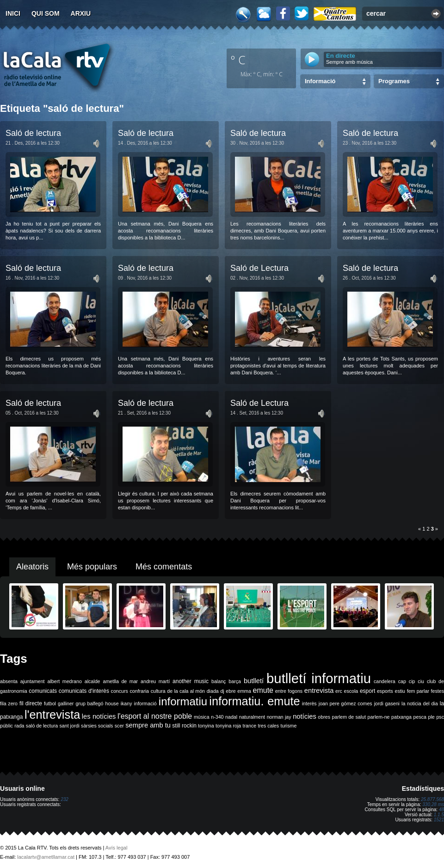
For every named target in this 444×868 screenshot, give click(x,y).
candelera (385, 681)
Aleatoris (32, 567)
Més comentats (164, 567)
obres (324, 717)
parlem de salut (349, 717)
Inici (13, 13)
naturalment (252, 717)
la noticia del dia (420, 703)
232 (65, 799)
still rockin (184, 726)
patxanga (401, 717)
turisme (288, 726)
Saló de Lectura (259, 268)
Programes (394, 81)
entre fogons (289, 691)
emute (263, 690)
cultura (158, 691)
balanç (219, 681)
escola (351, 691)
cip (412, 681)
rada (19, 726)
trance (250, 726)
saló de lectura (42, 726)
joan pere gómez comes (345, 703)
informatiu (183, 701)
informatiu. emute (254, 701)
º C (238, 60)
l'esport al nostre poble (155, 716)
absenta (9, 681)
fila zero (9, 703)
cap (402, 681)
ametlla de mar (120, 681)
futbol (50, 703)
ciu (421, 681)
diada (213, 691)
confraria (139, 691)
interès (309, 703)
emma (244, 691)
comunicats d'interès (84, 691)
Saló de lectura (33, 133)
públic (6, 726)
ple (432, 717)
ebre (231, 691)
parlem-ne (379, 717)
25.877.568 (432, 799)
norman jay (279, 717)
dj (222, 691)
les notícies (99, 716)
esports (385, 691)
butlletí (254, 681)
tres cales (268, 726)
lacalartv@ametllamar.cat (46, 857)
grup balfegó (89, 703)
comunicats (43, 691)
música (202, 717)
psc (440, 717)
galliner (66, 703)
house (112, 703)
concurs (120, 691)
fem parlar (418, 691)
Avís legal (117, 848)
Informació (320, 81)
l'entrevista (52, 715)
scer (119, 726)
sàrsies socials (97, 726)
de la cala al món (186, 691)
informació (145, 703)
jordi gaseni (387, 703)
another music (191, 681)
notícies (305, 716)
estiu (400, 691)
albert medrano (65, 681)
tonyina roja (228, 726)
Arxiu (81, 13)
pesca (420, 717)
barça (235, 681)
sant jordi (70, 726)
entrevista (319, 691)
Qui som (46, 13)
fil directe (31, 703)
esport (367, 691)
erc (339, 691)
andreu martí (155, 681)
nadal (231, 717)
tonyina (206, 726)
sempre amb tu (148, 725)
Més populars (92, 567)
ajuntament (33, 681)
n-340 (217, 717)
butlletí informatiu (319, 678)
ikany (126, 703)
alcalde (92, 681)
